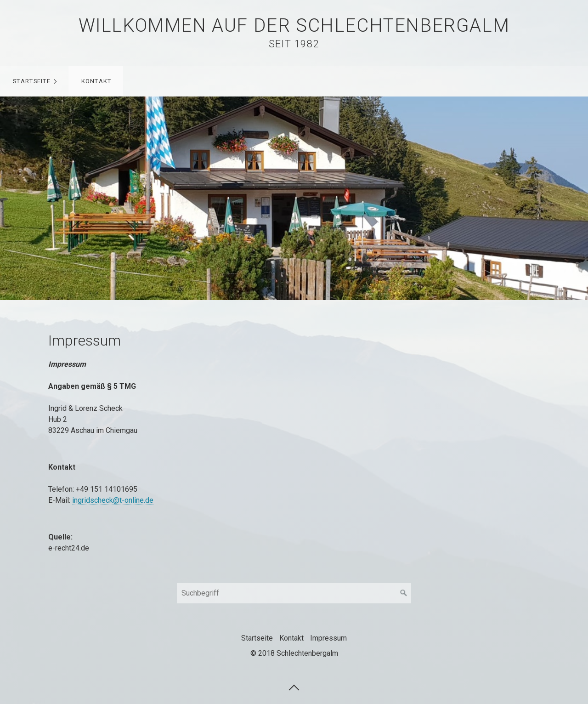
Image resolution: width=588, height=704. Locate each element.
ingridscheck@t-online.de (113, 500)
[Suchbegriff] (294, 593)
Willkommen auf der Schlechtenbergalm (294, 26)
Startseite (32, 81)
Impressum (328, 638)
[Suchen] (404, 593)
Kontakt (96, 81)
